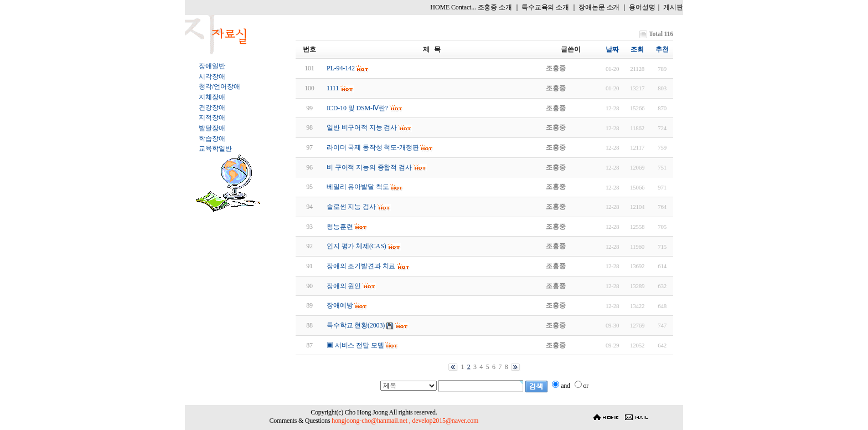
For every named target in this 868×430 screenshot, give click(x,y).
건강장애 (212, 107)
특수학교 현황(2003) (356, 325)
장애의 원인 (344, 286)
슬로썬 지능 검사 (351, 207)
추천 (662, 49)
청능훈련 (340, 227)
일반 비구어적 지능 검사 (362, 127)
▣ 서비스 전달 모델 (355, 345)
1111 (333, 88)
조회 (637, 49)
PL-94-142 (341, 68)
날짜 (612, 49)
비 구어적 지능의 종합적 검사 (369, 167)
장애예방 (340, 305)
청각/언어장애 (219, 86)
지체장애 (212, 97)
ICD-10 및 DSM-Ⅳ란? (357, 108)
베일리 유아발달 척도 (358, 187)
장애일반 (212, 66)
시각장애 (212, 76)
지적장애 (212, 117)
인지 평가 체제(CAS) (356, 246)
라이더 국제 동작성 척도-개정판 (373, 147)
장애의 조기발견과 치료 (361, 266)
